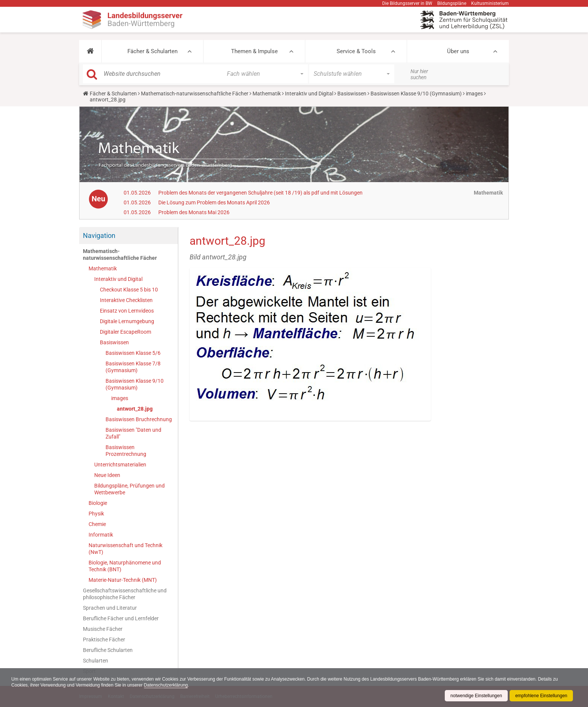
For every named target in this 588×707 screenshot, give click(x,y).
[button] (90, 51)
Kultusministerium (490, 3)
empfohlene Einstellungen (541, 696)
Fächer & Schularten (152, 51)
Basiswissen (352, 94)
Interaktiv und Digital (309, 94)
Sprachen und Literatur (110, 608)
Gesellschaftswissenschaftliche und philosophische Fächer (125, 594)
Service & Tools (356, 51)
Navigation (99, 235)
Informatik (101, 535)
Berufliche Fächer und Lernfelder (121, 618)
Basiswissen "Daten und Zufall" (133, 433)
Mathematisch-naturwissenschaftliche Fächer (195, 94)
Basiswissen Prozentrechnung (126, 451)
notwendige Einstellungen (476, 696)
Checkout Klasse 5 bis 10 (129, 290)
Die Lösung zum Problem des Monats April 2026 (214, 202)
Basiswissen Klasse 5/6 (133, 353)
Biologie (98, 503)
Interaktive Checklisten (126, 300)
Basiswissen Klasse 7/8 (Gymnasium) (133, 367)
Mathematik (267, 94)
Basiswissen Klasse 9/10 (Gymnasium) (416, 94)
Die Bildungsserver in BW (407, 3)
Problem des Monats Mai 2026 (194, 212)
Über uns (458, 51)
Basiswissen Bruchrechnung (139, 419)
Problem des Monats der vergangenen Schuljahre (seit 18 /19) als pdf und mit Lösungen (260, 193)
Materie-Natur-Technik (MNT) (123, 580)
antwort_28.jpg (135, 409)
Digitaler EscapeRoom (126, 332)
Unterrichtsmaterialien (120, 465)
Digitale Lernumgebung (127, 321)
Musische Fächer (103, 629)
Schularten (96, 661)
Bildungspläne (452, 3)
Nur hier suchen (419, 74)
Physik (96, 514)
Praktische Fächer (104, 640)
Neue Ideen (107, 475)
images (474, 94)
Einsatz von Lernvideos (127, 311)
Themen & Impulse (254, 51)
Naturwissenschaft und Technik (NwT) (126, 549)
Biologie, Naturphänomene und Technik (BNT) (125, 566)
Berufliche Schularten (108, 650)
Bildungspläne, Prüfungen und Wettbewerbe (129, 489)
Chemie (97, 524)
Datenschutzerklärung (166, 685)
